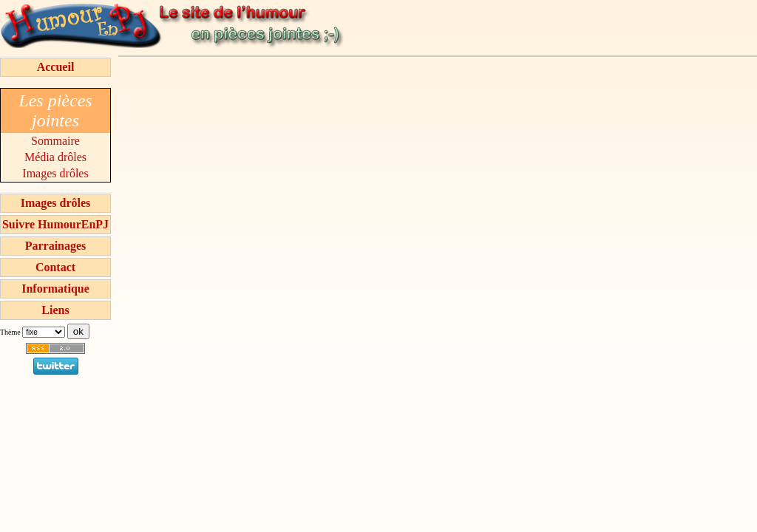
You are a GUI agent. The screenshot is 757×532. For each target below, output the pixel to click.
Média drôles (55, 157)
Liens (55, 310)
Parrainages (56, 246)
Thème (10, 332)
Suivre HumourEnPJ (55, 224)
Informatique (55, 289)
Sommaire (55, 141)
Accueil (56, 67)
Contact (55, 267)
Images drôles (55, 173)
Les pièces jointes (55, 110)
